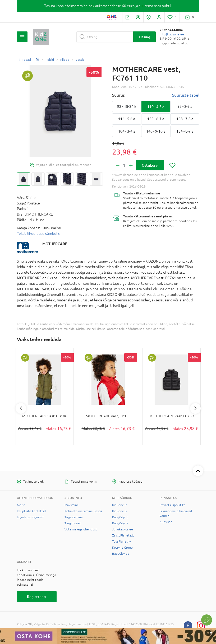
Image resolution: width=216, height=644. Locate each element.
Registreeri (37, 597)
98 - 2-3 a (185, 106)
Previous (21, 408)
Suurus (118, 95)
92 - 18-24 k (127, 106)
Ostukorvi (150, 165)
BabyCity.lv (120, 523)
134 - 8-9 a (185, 131)
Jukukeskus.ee (123, 529)
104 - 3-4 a (127, 131)
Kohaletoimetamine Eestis (83, 511)
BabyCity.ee (121, 554)
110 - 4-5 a (156, 107)
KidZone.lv (120, 511)
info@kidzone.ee (172, 34)
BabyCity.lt (120, 517)
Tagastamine (74, 517)
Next (195, 408)
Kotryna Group (122, 548)
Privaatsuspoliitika (173, 505)
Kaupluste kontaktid (31, 511)
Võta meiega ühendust (81, 529)
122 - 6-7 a (156, 119)
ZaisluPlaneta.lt (123, 535)
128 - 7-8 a (185, 119)
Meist (21, 505)
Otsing (144, 37)
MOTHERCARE (55, 244)
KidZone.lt (120, 505)
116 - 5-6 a (127, 119)
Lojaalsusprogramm (31, 517)
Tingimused (73, 523)
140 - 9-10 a (156, 131)
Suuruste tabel (186, 95)
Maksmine (72, 505)
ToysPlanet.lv (121, 542)
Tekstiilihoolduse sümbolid (39, 234)
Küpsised (166, 522)
